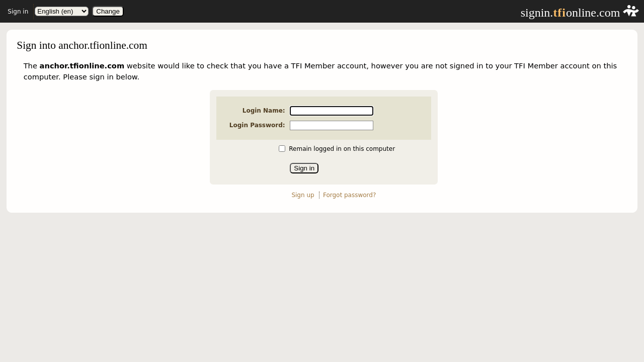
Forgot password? (349, 195)
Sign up (303, 195)
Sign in (18, 12)
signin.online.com (580, 13)
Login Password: (257, 125)
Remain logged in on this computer (342, 149)
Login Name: (264, 111)
